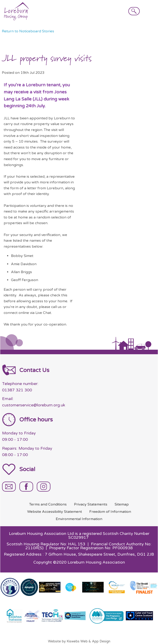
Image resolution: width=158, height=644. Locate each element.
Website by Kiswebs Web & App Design (79, 641)
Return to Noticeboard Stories (28, 31)
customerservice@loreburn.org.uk (34, 405)
